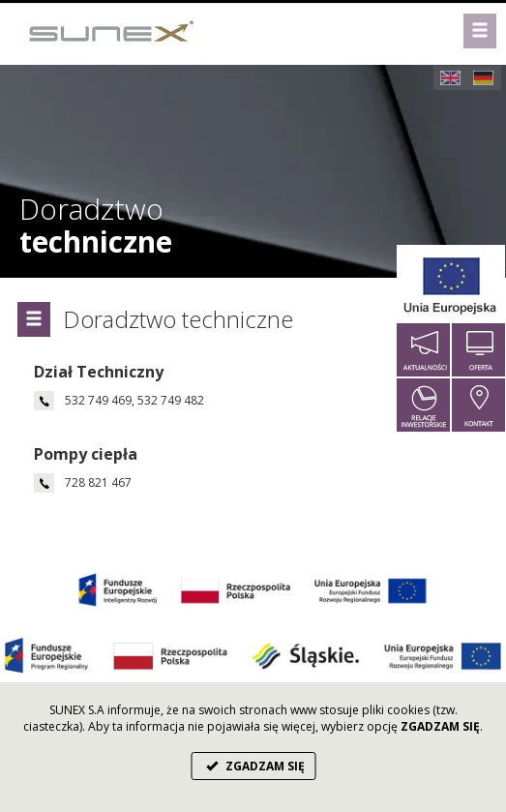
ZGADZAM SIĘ (253, 766)
